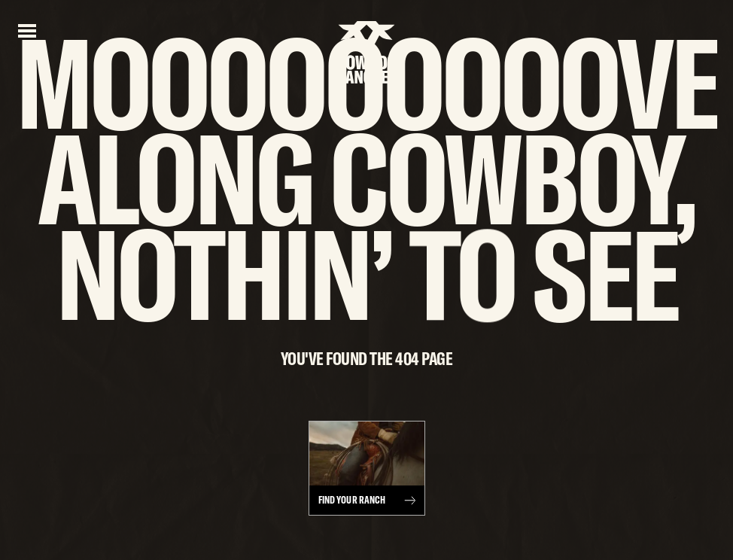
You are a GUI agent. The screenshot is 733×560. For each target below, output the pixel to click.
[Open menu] (27, 29)
